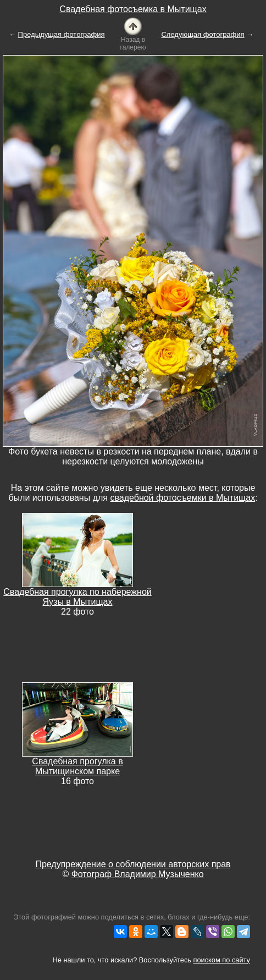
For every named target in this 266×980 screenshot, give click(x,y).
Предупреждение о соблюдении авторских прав (133, 864)
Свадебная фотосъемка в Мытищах (133, 9)
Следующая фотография (203, 34)
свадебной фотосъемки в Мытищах (182, 498)
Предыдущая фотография (62, 34)
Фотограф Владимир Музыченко (138, 874)
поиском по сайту (222, 960)
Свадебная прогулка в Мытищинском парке (77, 766)
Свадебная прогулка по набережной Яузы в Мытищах (77, 597)
